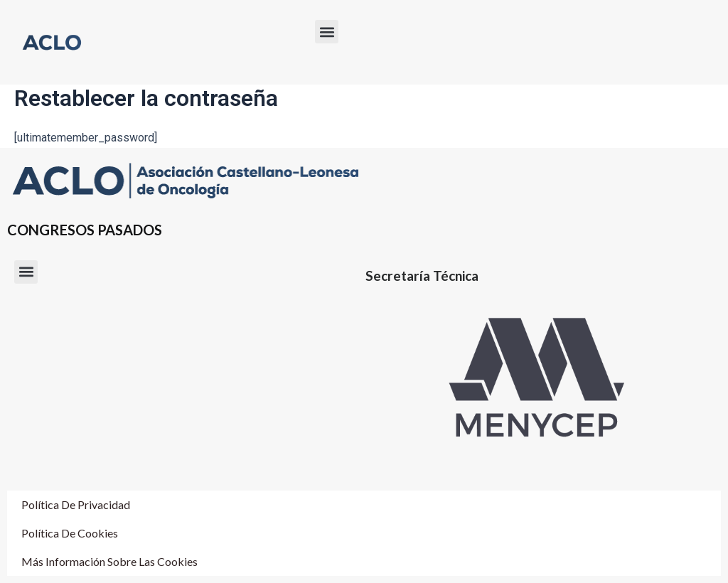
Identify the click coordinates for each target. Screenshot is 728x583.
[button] (327, 32)
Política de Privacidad (76, 504)
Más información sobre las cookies (109, 561)
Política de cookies (70, 533)
